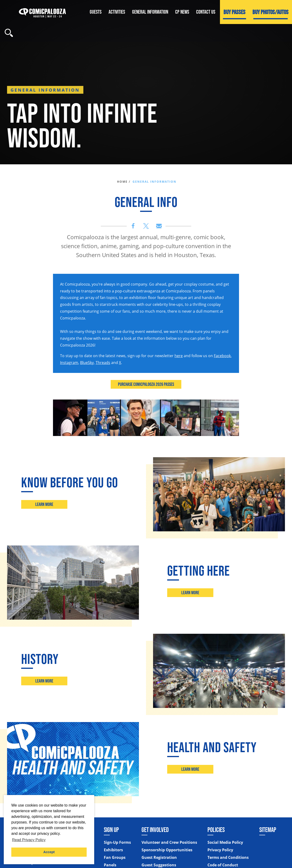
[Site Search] (9, 33)
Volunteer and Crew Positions (169, 842)
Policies (216, 830)
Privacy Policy (220, 850)
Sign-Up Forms (117, 842)
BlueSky (87, 363)
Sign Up (111, 830)
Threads (103, 363)
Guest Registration (159, 857)
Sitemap (268, 830)
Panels (110, 865)
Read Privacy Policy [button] (29, 840)
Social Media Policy (225, 842)
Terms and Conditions (228, 857)
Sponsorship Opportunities (167, 850)
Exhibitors (113, 850)
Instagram (69, 363)
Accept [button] (49, 852)
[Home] (42, 12)
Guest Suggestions (159, 865)
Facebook (222, 356)
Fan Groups (115, 857)
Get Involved (155, 830)
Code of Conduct (223, 865)
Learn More (45, 505)
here (179, 356)
